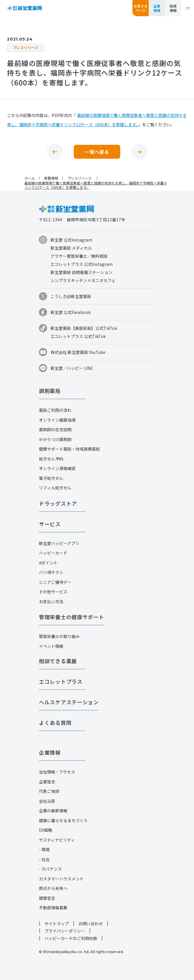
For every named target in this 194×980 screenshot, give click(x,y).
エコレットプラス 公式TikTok (78, 336)
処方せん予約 (51, 459)
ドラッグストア (58, 503)
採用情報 (173, 8)
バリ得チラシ (51, 572)
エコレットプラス (61, 681)
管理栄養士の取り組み (59, 636)
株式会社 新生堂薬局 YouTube (78, 352)
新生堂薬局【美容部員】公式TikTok (84, 328)
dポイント (48, 563)
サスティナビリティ (57, 840)
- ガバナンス (50, 869)
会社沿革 (47, 801)
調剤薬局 (50, 391)
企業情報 (157, 8)
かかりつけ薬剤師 (55, 439)
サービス (50, 524)
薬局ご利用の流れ (55, 410)
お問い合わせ (91, 924)
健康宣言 (47, 898)
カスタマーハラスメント (61, 879)
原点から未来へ (53, 888)
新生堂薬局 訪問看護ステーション (81, 272)
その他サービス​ (53, 592)
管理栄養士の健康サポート (72, 617)
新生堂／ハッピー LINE (72, 368)
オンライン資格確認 (57, 468)
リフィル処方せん (55, 488)
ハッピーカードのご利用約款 (71, 938)
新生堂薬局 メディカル (71, 248)
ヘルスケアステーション (69, 702)
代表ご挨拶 (49, 791)
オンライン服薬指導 (57, 420)
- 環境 (44, 849)
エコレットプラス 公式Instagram (82, 264)
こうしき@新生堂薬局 (71, 296)
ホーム (30, 178)
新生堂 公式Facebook (71, 312)
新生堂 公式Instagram (71, 240)
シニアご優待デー (55, 582)
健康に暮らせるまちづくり (63, 820)
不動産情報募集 (53, 908)
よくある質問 (55, 723)
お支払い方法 (51, 601)
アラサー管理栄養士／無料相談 (79, 256)
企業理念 (47, 782)
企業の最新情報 (53, 811)
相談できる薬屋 (58, 661)
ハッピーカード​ (53, 553)
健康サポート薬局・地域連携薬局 (69, 449)
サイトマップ (57, 924)
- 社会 (44, 859)
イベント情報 (51, 646)
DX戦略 (46, 830)
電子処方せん (51, 478)
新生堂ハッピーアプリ (59, 543)
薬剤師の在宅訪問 (55, 429)
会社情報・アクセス (57, 772)
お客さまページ (141, 8)
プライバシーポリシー (65, 931)
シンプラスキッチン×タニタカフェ (83, 280)
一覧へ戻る (97, 152)
